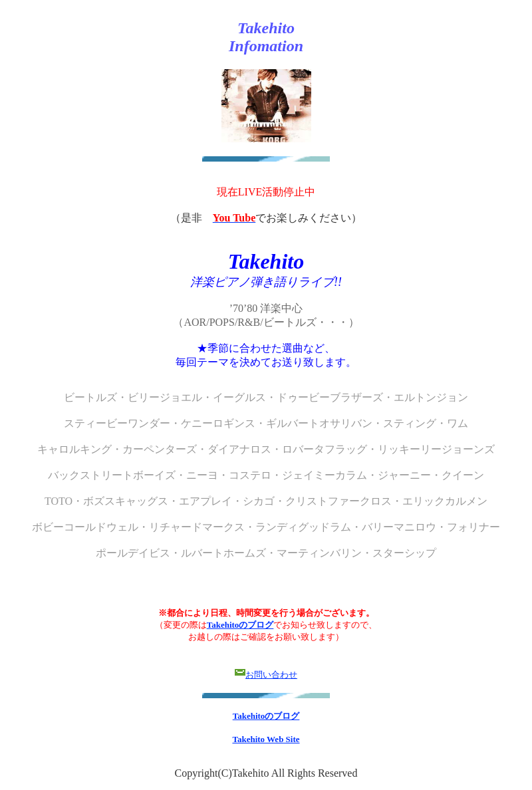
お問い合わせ (271, 675)
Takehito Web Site (266, 739)
